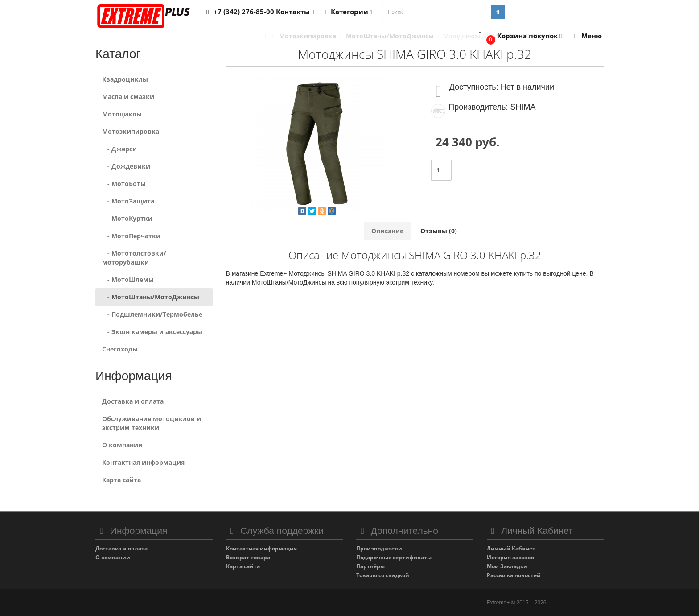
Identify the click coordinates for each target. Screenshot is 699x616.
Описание (387, 231)
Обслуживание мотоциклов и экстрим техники (152, 423)
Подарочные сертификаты (394, 557)
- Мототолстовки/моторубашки (134, 258)
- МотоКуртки (127, 218)
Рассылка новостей (514, 575)
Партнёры (370, 566)
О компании (122, 445)
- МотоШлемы (128, 279)
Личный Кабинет (511, 548)
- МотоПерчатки (131, 236)
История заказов (511, 557)
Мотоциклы (122, 114)
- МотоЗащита (128, 201)
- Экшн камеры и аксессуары (152, 332)
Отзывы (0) (439, 231)
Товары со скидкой (383, 575)
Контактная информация (143, 462)
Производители (379, 548)
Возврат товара (248, 557)
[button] (518, 36)
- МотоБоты (124, 184)
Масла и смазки (128, 97)
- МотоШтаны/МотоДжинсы (151, 297)
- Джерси (119, 149)
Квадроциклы (125, 79)
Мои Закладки (507, 566)
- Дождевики (126, 166)
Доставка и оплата (133, 401)
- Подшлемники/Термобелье (152, 314)
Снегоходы (120, 349)
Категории (346, 12)
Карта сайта (121, 480)
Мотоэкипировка (131, 131)
